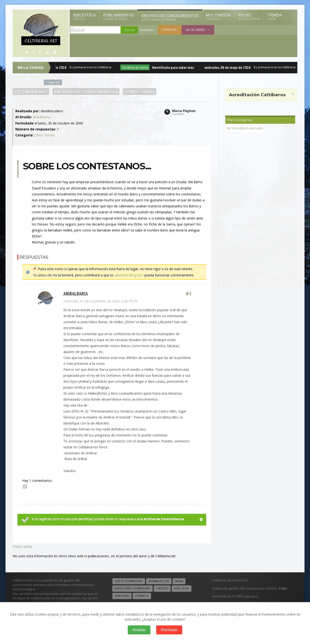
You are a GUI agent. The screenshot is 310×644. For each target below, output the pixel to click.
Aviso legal (182, 588)
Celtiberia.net (31, 91)
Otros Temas (139, 91)
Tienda (275, 16)
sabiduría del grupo (129, 275)
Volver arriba (22, 546)
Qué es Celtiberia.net (129, 581)
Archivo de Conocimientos (170, 17)
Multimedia (218, 16)
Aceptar (139, 630)
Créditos (163, 588)
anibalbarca (42, 117)
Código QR (53, 82)
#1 (189, 293)
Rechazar (169, 630)
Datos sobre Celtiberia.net (133, 588)
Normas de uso (159, 581)
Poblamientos (119, 16)
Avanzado (147, 30)
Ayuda (180, 581)
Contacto (142, 596)
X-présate (170, 30)
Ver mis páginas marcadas (245, 128)
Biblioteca (85, 16)
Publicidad (122, 596)
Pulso (249, 16)
